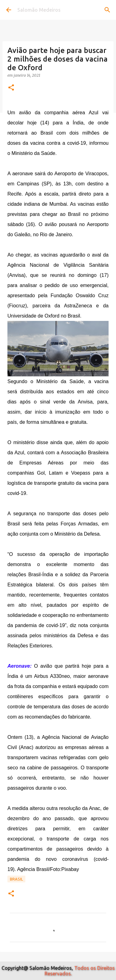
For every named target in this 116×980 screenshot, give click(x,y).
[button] (11, 88)
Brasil (16, 879)
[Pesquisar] (107, 10)
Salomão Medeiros (39, 10)
